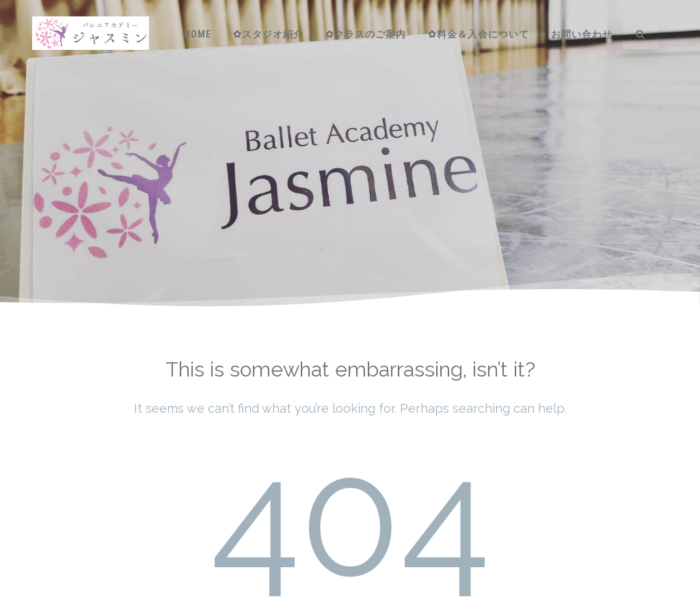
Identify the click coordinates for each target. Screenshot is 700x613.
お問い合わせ (582, 34)
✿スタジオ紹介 (268, 34)
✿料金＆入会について (479, 34)
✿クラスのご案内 (366, 34)
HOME (198, 34)
